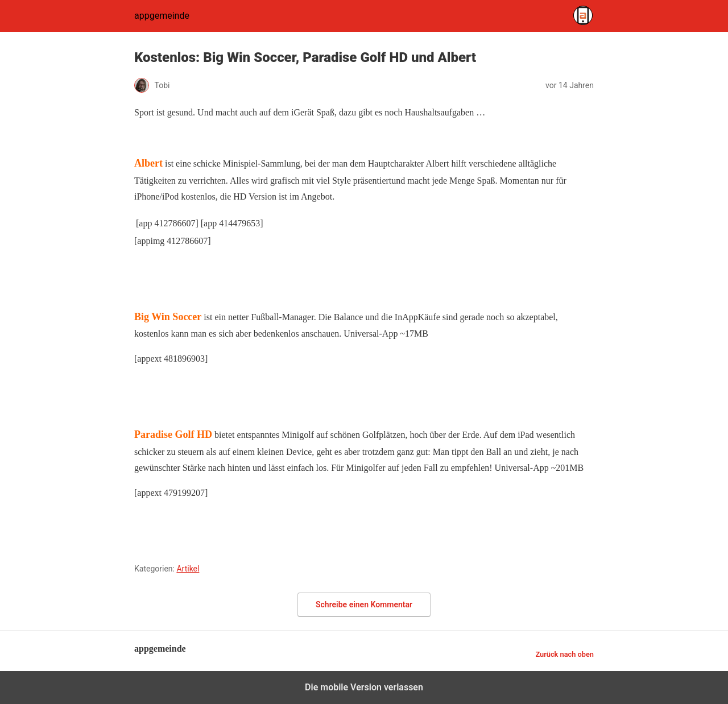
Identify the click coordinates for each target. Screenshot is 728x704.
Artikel (188, 569)
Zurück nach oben (564, 654)
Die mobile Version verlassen (364, 687)
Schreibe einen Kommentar (364, 604)
